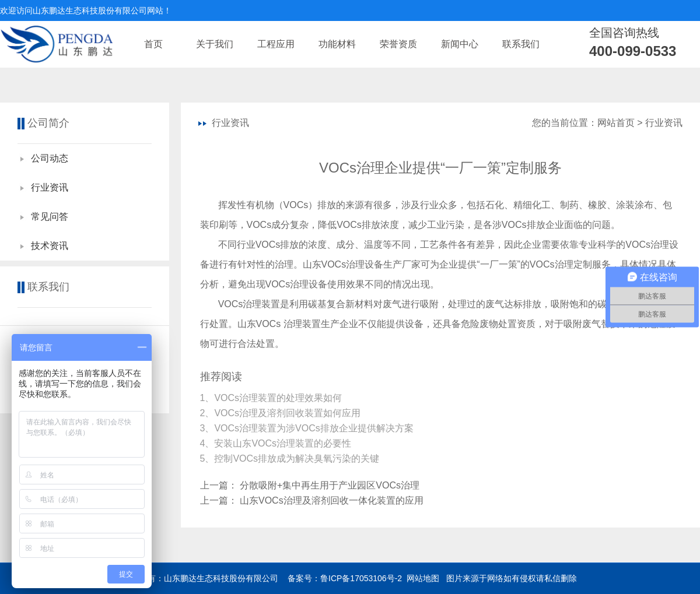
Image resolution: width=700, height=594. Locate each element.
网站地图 (423, 578)
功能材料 (337, 44)
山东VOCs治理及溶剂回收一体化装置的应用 (332, 500)
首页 (153, 44)
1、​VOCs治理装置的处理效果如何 (272, 398)
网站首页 (616, 123)
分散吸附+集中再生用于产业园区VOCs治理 (330, 485)
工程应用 (276, 44)
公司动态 (50, 158)
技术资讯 (50, 246)
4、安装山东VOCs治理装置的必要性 (277, 443)
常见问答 (50, 217)
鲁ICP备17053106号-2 (361, 578)
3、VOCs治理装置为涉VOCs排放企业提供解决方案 (308, 428)
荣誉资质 (398, 44)
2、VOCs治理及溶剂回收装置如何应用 (282, 413)
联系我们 (521, 44)
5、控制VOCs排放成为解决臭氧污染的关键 (291, 458)
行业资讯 (50, 187)
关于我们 (215, 44)
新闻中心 (460, 44)
